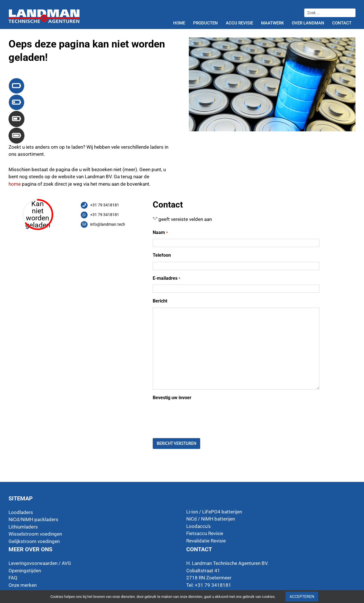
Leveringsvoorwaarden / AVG (40, 563)
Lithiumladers (23, 527)
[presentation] (196, 415)
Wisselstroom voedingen (35, 534)
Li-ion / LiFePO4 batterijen (214, 512)
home (15, 184)
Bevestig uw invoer (172, 398)
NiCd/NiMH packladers (33, 519)
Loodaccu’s (198, 526)
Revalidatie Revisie (206, 541)
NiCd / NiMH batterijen (211, 519)
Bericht (160, 301)
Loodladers (21, 512)
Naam (160, 233)
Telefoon (162, 255)
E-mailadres (166, 278)
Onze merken (23, 585)
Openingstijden (25, 571)
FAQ (13, 578)
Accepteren (302, 596)
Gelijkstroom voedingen (34, 541)
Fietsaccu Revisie (205, 533)
